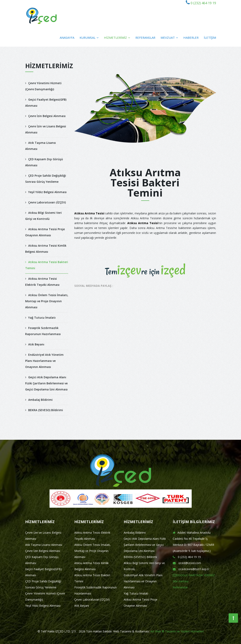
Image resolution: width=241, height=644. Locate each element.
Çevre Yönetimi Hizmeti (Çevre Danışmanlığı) (43, 86)
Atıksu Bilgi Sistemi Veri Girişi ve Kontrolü (43, 216)
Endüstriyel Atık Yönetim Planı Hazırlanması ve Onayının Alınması (44, 361)
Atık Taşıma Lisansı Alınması (41, 146)
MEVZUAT (169, 38)
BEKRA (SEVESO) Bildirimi (44, 410)
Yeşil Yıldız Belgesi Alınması (46, 192)
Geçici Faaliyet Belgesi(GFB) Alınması (46, 103)
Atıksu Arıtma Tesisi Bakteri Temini (47, 265)
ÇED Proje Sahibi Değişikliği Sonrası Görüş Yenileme (46, 179)
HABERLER (191, 38)
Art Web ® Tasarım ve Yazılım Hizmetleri (177, 631)
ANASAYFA (67, 38)
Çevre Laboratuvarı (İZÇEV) (45, 202)
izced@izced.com (187, 563)
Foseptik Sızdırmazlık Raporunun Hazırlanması (43, 331)
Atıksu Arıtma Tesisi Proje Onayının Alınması (45, 232)
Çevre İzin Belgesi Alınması (45, 116)
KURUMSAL (89, 38)
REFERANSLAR (145, 38)
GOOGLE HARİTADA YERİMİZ (194, 575)
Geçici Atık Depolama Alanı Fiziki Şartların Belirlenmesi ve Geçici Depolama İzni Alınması (46, 383)
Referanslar (180, 587)
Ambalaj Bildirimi (39, 400)
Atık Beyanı (35, 344)
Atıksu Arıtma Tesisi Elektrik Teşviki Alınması (42, 282)
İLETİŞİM (210, 38)
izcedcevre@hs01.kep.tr (191, 569)
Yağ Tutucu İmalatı (40, 318)
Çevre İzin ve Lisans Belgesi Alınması (46, 129)
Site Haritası (181, 581)
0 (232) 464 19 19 (203, 3)
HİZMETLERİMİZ (117, 38)
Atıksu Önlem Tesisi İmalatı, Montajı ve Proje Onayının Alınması (47, 301)
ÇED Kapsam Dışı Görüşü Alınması (44, 162)
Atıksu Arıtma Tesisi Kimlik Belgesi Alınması (46, 249)
